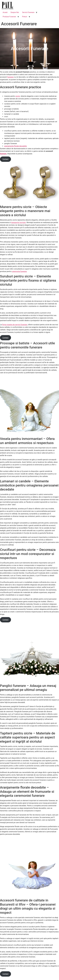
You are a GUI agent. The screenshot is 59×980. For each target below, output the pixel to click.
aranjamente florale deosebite (15, 146)
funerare (10, 77)
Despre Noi (15, 12)
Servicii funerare (28, 12)
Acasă (5, 12)
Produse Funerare (9, 17)
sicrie (18, 96)
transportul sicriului (18, 222)
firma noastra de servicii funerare (15, 325)
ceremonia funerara (19, 271)
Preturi (25, 17)
